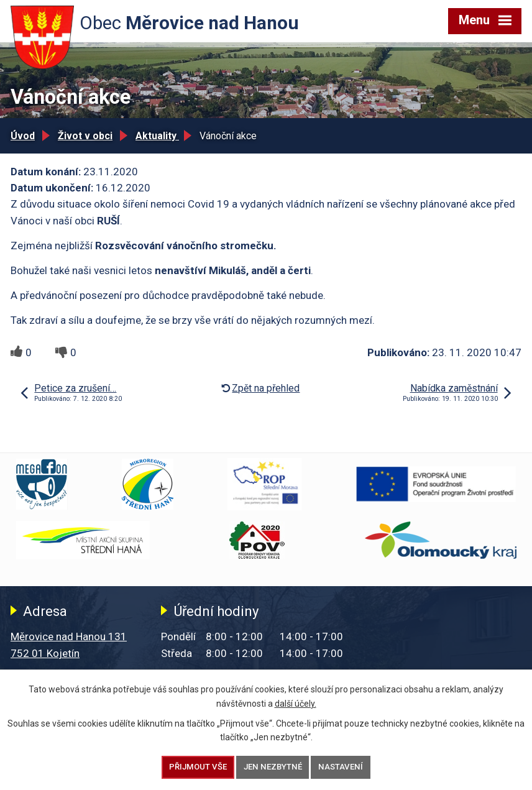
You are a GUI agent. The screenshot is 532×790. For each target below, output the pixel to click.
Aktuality (157, 136)
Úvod (23, 136)
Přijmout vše (198, 767)
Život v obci (85, 136)
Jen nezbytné (273, 767)
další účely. (296, 703)
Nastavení (341, 767)
